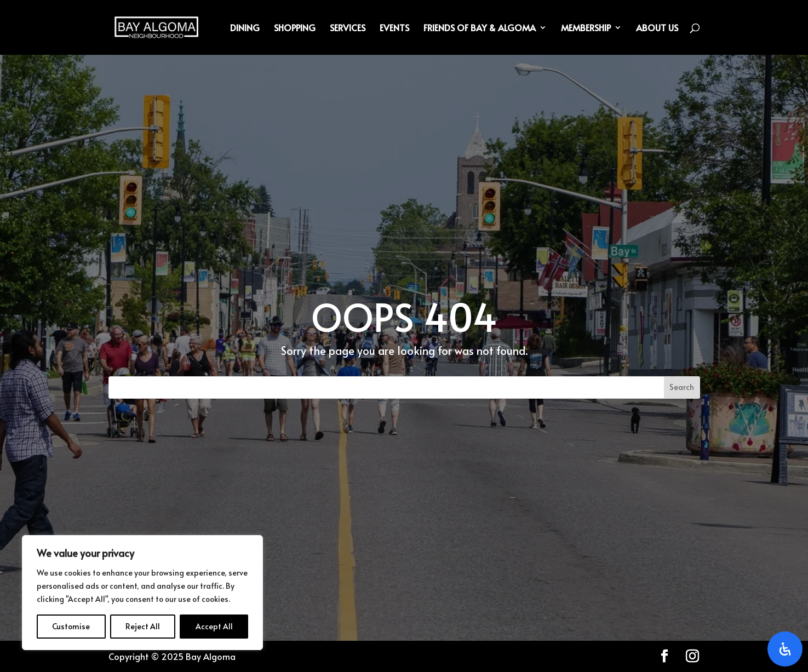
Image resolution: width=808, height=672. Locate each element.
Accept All (214, 626)
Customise (71, 626)
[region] (142, 593)
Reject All (143, 626)
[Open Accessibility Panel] (785, 649)
